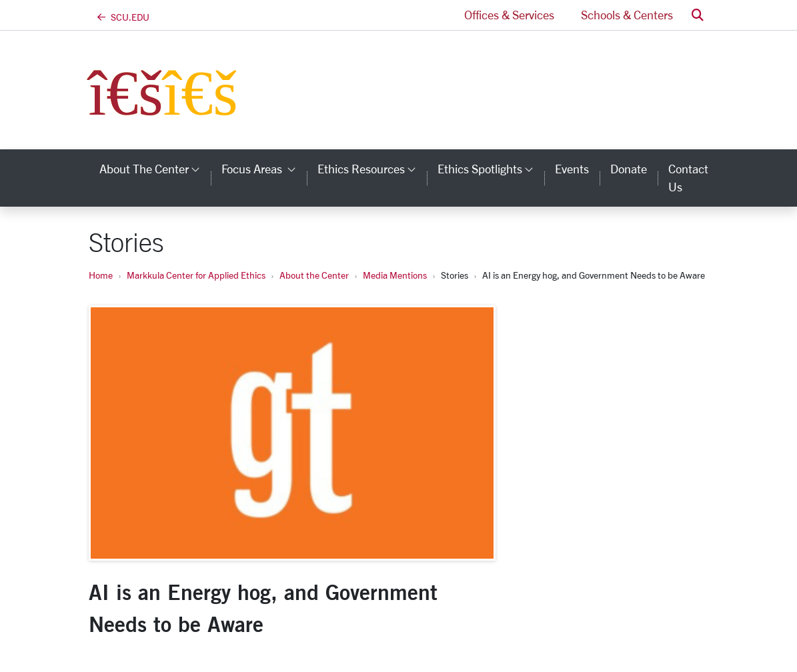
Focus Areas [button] (264, 169)
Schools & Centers (627, 15)
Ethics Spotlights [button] (491, 169)
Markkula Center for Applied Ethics (196, 275)
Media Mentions (395, 275)
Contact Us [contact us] (688, 178)
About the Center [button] (155, 169)
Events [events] (572, 169)
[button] (698, 15)
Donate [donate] (629, 169)
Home (101, 275)
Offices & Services (509, 15)
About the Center (314, 275)
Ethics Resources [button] (372, 169)
